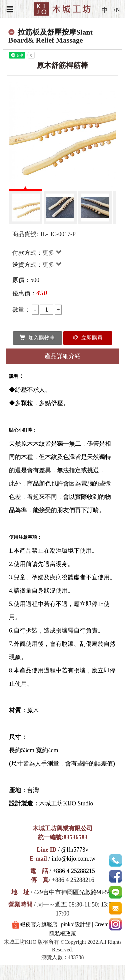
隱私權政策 (63, 934)
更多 (52, 253)
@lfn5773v (75, 850)
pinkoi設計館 (76, 924)
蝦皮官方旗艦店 (34, 925)
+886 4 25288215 (74, 871)
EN (116, 10)
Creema (103, 924)
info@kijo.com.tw (74, 859)
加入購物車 (37, 338)
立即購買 (88, 338)
